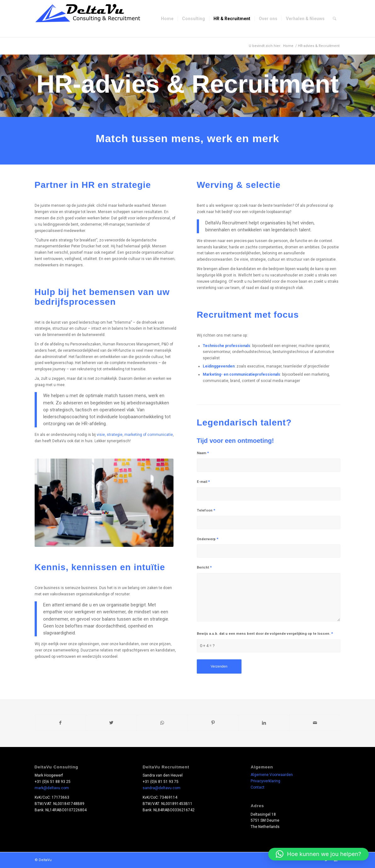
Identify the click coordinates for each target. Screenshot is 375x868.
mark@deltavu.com (52, 788)
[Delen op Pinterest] (213, 723)
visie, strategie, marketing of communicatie (135, 435)
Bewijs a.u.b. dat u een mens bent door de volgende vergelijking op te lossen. (265, 634)
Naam (203, 453)
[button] (318, 854)
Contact (258, 787)
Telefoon (206, 510)
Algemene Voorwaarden (272, 775)
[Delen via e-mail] (315, 723)
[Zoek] (335, 19)
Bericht (204, 567)
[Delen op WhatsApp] (162, 723)
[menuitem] (167, 19)
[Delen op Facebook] (60, 723)
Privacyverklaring (265, 781)
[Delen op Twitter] (111, 723)
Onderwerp (208, 539)
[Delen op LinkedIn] (264, 723)
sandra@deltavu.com (162, 788)
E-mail (203, 482)
